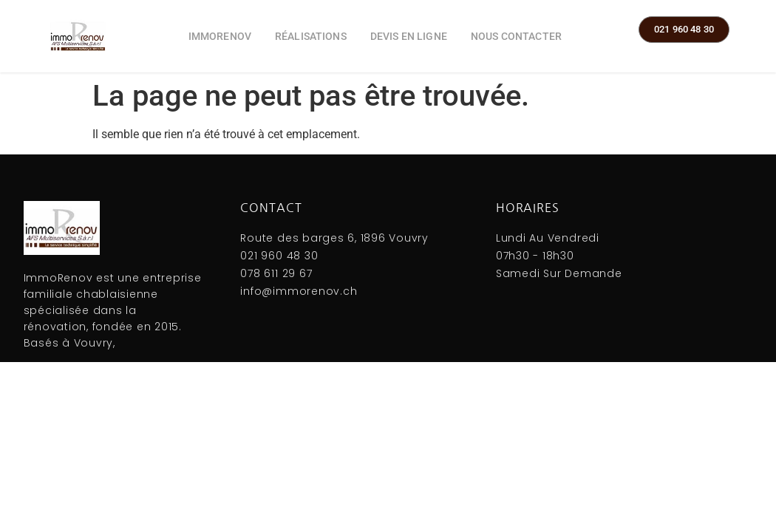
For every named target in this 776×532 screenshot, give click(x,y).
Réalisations (311, 36)
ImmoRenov (220, 36)
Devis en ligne (409, 36)
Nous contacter (516, 36)
